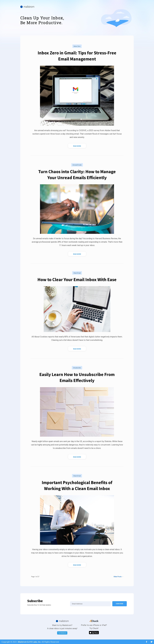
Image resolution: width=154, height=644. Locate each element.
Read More (77, 146)
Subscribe (120, 604)
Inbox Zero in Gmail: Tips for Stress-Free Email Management (77, 56)
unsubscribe (77, 368)
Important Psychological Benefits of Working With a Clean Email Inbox (77, 485)
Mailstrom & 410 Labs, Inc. (29, 642)
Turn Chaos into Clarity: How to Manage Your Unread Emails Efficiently (77, 174)
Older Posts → (118, 577)
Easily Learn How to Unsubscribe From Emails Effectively (77, 377)
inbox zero (77, 46)
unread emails (77, 165)
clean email (77, 476)
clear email (77, 273)
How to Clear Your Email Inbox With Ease (77, 279)
